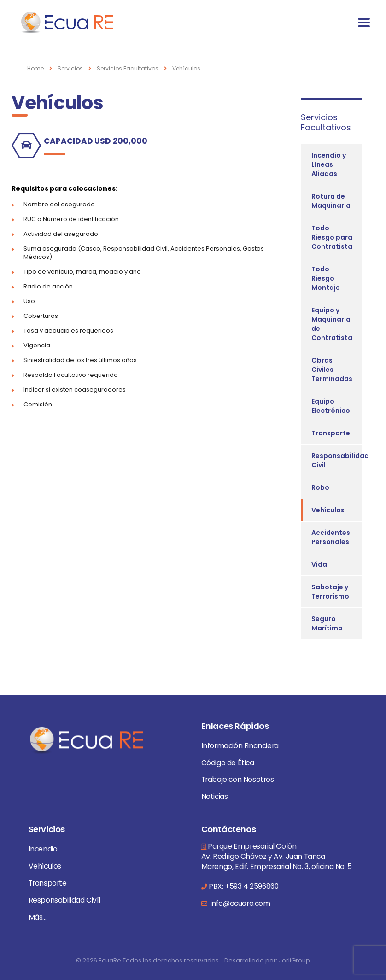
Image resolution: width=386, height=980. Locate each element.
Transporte (331, 433)
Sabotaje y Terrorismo (330, 592)
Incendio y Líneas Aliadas (329, 164)
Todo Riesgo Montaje (326, 278)
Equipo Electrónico (331, 406)
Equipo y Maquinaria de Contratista (332, 324)
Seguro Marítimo (327, 623)
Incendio (43, 849)
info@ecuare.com (240, 903)
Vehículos (328, 510)
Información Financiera (240, 746)
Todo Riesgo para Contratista (332, 237)
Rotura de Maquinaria (331, 201)
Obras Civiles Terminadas (332, 370)
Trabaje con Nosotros (238, 779)
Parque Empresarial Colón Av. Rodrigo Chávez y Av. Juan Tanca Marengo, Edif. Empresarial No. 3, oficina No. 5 (277, 856)
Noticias (215, 796)
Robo (320, 487)
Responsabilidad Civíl (64, 900)
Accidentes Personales (331, 537)
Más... (38, 917)
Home (35, 68)
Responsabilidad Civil (340, 460)
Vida (319, 564)
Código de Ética (228, 763)
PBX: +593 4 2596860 (243, 886)
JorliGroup (294, 960)
